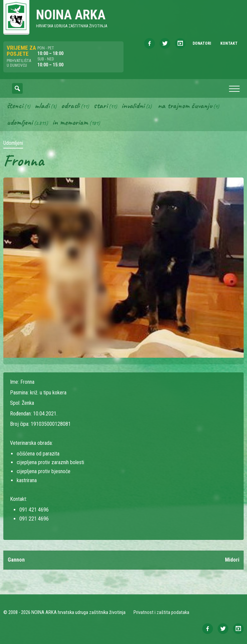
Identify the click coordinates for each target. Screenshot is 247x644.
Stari (100, 105)
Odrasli (70, 105)
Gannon (16, 560)
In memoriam (70, 122)
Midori (232, 560)
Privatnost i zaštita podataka (161, 612)
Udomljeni (20, 122)
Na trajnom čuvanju (185, 105)
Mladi (42, 105)
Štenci (15, 105)
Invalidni (133, 105)
